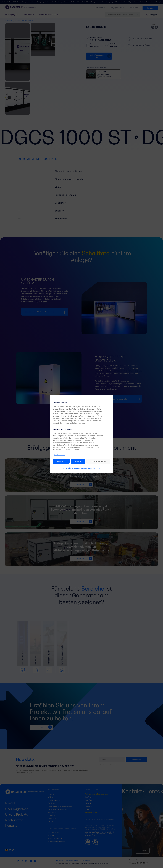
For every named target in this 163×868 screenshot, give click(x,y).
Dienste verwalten (59, 455)
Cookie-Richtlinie (68, 468)
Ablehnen (78, 461)
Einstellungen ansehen (98, 461)
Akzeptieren (61, 461)
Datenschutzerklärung (81, 468)
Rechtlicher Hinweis (94, 468)
